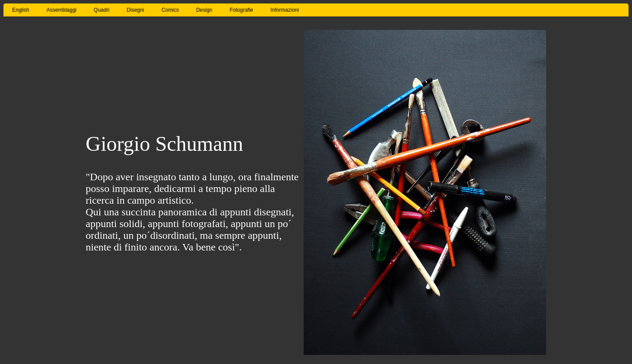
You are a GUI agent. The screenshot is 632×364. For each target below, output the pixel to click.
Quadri (102, 10)
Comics (170, 10)
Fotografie (242, 10)
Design (204, 10)
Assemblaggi (61, 10)
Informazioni (285, 10)
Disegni (135, 10)
